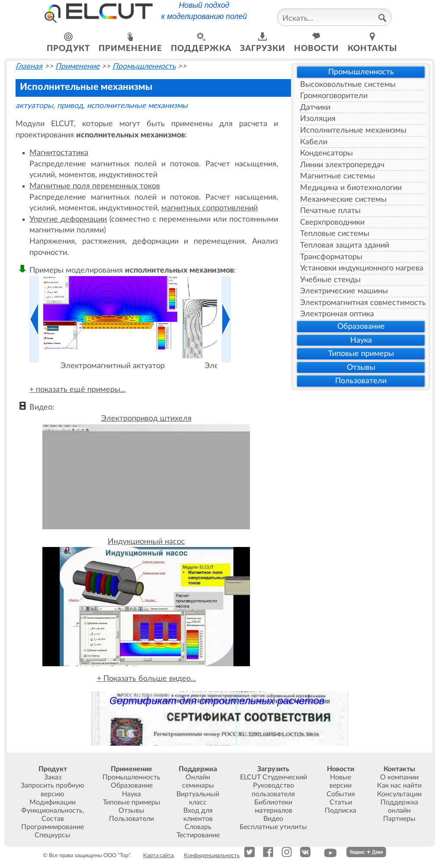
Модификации (53, 802)
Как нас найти (399, 785)
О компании (399, 777)
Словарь (198, 827)
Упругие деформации (68, 219)
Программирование (53, 827)
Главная (29, 66)
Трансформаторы (331, 257)
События (341, 794)
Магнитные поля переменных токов (95, 186)
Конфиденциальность (212, 855)
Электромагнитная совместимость (363, 303)
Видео (273, 819)
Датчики (315, 107)
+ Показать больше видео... (146, 679)
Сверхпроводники (332, 222)
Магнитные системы (337, 176)
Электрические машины (344, 291)
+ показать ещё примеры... (77, 389)
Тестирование (198, 835)
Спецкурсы (53, 835)
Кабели (314, 142)
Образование (361, 326)
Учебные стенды (330, 280)
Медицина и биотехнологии (351, 188)
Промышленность (361, 72)
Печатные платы (330, 211)
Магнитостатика (59, 153)
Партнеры (399, 819)
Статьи (341, 802)
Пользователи (361, 381)
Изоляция (318, 119)
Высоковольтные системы (348, 84)
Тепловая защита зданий (345, 245)
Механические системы (343, 199)
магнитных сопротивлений (210, 208)
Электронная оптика (337, 314)
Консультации (399, 794)
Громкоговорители (334, 96)
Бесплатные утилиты (273, 827)
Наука (361, 340)
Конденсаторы (326, 153)
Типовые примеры (361, 354)
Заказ (53, 777)
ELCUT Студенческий (273, 777)
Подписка (341, 811)
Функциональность (52, 811)
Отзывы (361, 367)
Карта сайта (158, 855)
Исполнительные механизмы (353, 130)
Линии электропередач (342, 165)
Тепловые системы (335, 234)
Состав (53, 819)
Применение (77, 66)
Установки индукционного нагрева (362, 268)
